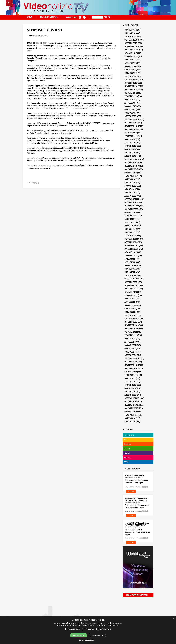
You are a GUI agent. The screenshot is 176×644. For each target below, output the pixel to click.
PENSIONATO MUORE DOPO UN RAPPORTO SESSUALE (137, 500)
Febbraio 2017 (131, 56)
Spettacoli (128, 458)
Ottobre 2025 (131, 402)
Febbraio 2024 (131, 335)
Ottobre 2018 (131, 123)
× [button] (173, 619)
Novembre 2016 (132, 47)
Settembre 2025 (132, 398)
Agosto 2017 (130, 76)
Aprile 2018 (130, 103)
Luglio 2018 (130, 113)
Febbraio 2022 (131, 256)
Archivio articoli (49, 17)
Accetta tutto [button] (79, 635)
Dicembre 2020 (131, 209)
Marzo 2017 (130, 60)
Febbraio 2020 (131, 176)
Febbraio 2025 (131, 375)
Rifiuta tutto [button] (97, 635)
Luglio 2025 (130, 392)
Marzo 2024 (130, 339)
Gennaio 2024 (131, 332)
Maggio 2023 (130, 305)
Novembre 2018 (132, 126)
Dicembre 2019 (131, 169)
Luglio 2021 (130, 232)
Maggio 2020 (130, 186)
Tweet (36, 183)
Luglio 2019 (130, 153)
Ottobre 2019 (131, 163)
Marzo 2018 (130, 100)
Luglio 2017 (130, 73)
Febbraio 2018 (131, 96)
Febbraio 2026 (131, 415)
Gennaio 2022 (131, 252)
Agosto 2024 (130, 355)
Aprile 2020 (130, 183)
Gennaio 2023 (131, 292)
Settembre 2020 (132, 199)
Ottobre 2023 (131, 322)
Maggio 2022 (130, 266)
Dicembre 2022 (131, 289)
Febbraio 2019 (131, 136)
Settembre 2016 (132, 40)
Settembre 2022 (132, 279)
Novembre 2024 (132, 365)
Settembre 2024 (132, 359)
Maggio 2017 (130, 66)
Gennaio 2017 (131, 53)
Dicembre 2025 (131, 408)
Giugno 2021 (130, 229)
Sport (126, 462)
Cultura (127, 449)
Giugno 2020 (130, 189)
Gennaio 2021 (131, 212)
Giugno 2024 (130, 349)
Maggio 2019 (130, 146)
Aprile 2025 (130, 382)
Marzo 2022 (130, 259)
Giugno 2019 (130, 149)
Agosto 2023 (130, 315)
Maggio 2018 (130, 106)
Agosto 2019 (130, 156)
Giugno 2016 (130, 30)
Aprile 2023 (130, 302)
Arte (126, 440)
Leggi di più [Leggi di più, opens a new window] (116, 625)
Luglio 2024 (130, 352)
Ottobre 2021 (131, 242)
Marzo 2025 (130, 378)
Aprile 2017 (130, 63)
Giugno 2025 (130, 388)
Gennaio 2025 (131, 372)
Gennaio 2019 (131, 133)
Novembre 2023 (132, 325)
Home (29, 17)
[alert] (88, 630)
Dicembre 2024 (131, 368)
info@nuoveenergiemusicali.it (38, 168)
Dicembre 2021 (131, 249)
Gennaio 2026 (131, 412)
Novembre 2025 (132, 405)
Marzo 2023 (130, 299)
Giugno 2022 (130, 269)
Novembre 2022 (132, 285)
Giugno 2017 (130, 70)
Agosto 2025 (130, 395)
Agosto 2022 (130, 276)
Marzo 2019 (130, 139)
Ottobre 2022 (131, 282)
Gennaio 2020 (131, 173)
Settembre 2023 (132, 319)
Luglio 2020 (130, 193)
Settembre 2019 (132, 159)
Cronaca (127, 444)
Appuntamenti (129, 435)
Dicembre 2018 (131, 129)
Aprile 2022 (130, 262)
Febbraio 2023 (131, 295)
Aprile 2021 (130, 222)
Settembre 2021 (132, 239)
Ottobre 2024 (131, 362)
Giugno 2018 (130, 110)
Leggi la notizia (130, 487)
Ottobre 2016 (131, 43)
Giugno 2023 (130, 309)
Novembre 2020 (132, 206)
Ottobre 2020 (131, 203)
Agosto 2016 (130, 37)
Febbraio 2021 (131, 216)
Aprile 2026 (130, 422)
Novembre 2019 (132, 166)
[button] (88, 640)
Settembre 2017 (132, 80)
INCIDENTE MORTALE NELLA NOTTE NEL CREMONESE (137, 524)
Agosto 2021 (130, 236)
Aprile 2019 (130, 143)
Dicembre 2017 (131, 90)
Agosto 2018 (130, 116)
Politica (127, 453)
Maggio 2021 (130, 226)
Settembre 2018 (132, 120)
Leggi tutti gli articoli (137, 595)
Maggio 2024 (130, 345)
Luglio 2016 (130, 33)
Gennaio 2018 (131, 93)
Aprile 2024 (130, 342)
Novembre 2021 (132, 246)
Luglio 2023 (130, 312)
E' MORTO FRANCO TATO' (135, 476)
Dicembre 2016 (131, 50)
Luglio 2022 (130, 272)
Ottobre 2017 (131, 83)
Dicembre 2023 (131, 329)
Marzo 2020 (130, 179)
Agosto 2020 (130, 196)
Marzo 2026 (130, 418)
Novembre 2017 (132, 86)
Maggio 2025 (130, 385)
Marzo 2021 (130, 219)
